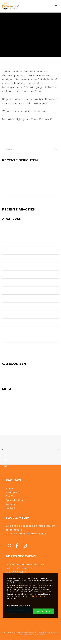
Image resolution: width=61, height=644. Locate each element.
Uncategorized (10, 380)
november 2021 (10, 322)
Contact (10, 508)
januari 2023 (9, 275)
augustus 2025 (10, 227)
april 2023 (7, 259)
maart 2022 (8, 314)
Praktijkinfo (13, 492)
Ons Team (12, 496)
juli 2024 (7, 251)
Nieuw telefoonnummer (15, 168)
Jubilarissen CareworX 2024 (17, 200)
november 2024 (10, 235)
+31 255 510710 (16, 572)
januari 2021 (8, 330)
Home (9, 488)
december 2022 (10, 282)
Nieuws (6, 372)
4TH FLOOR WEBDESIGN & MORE (37, 634)
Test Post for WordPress (15, 192)
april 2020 (7, 354)
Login (5, 397)
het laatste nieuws (35, 534)
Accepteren (43, 611)
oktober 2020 (9, 346)
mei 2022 (7, 306)
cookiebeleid (35, 596)
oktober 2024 (9, 243)
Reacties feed (10, 413)
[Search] (56, 150)
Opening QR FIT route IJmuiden (19, 184)
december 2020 (10, 338)
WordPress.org (10, 421)
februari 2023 (9, 267)
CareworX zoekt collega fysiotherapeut (23, 176)
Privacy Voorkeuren (19, 606)
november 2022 (10, 291)
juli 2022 (6, 298)
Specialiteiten (14, 500)
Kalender (11, 504)
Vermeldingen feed (12, 405)
